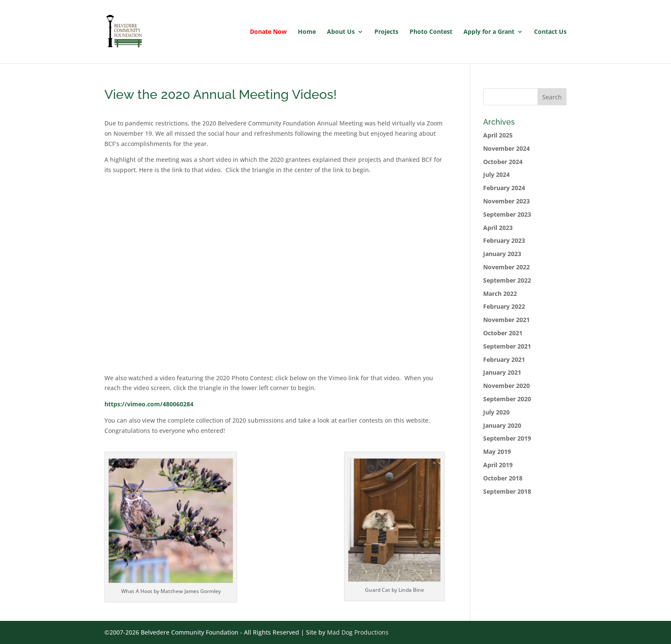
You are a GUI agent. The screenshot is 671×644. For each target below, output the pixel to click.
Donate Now (268, 32)
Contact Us (550, 32)
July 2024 (496, 174)
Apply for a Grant (489, 32)
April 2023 (498, 228)
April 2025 (498, 135)
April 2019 (498, 465)
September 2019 (507, 438)
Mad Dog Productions (358, 632)
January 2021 (502, 372)
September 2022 (507, 280)
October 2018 (503, 478)
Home (307, 32)
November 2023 (506, 201)
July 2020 (496, 412)
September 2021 (507, 346)
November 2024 (506, 148)
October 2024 (503, 162)
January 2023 (502, 254)
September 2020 (507, 399)
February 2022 (504, 306)
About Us (341, 32)
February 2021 (504, 359)
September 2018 (507, 491)
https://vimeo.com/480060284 (149, 404)
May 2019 (497, 452)
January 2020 (502, 425)
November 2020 (506, 386)
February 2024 (504, 188)
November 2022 (506, 267)
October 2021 (503, 333)
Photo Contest (431, 32)
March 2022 (500, 294)
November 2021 (506, 320)
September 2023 (507, 214)
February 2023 (504, 240)
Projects (386, 32)
